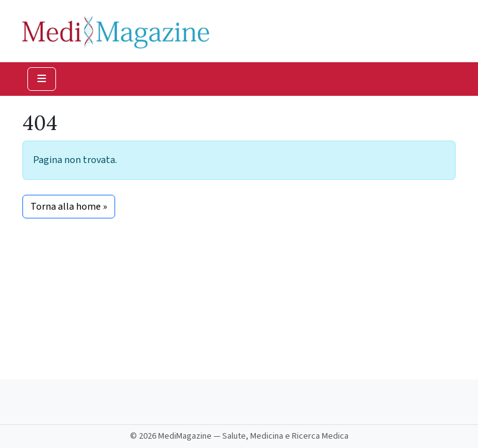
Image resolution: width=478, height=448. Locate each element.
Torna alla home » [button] (69, 207)
